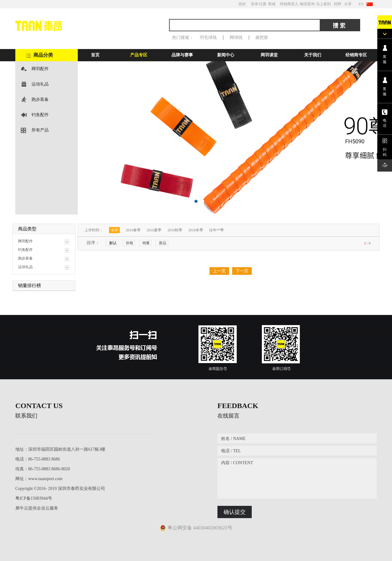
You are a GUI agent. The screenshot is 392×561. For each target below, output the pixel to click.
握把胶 (262, 38)
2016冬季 (196, 230)
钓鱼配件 (40, 115)
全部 (115, 230)
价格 (130, 243)
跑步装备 (40, 99)
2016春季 (133, 230)
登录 (254, 4)
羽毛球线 (208, 38)
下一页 (242, 271)
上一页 (219, 271)
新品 (163, 243)
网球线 (236, 38)
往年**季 (217, 230)
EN (361, 4)
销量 (146, 243)
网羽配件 (40, 69)
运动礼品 (40, 84)
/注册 (262, 4)
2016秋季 (175, 230)
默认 (113, 243)
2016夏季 (154, 230)
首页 (95, 55)
